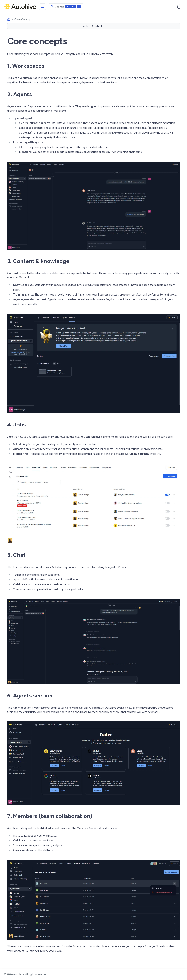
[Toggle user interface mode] (179, 7)
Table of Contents (93, 26)
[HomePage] (20, 7)
